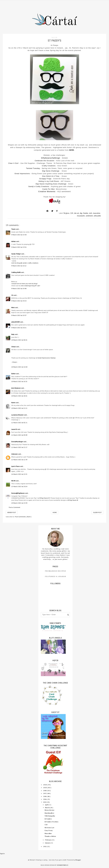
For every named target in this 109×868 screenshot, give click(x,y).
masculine (97, 213)
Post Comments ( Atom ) (23, 517)
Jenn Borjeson (16, 388)
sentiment (89, 216)
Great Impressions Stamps (47, 358)
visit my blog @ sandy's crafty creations (25, 263)
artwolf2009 (16, 322)
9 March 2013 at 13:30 (19, 235)
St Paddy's (48, 819)
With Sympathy (50, 816)
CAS (72, 213)
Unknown (15, 454)
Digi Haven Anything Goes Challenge (51, 184)
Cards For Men (49, 189)
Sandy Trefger (16, 254)
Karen (13, 403)
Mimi (13, 307)
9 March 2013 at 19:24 (19, 301)
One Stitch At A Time (51, 176)
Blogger (78, 860)
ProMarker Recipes (55, 571)
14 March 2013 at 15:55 (19, 474)
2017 (45, 793)
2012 (45, 846)
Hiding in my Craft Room (49, 181)
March (47, 808)
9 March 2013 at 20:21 (19, 328)
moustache (81, 216)
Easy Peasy (49, 830)
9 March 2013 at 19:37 (19, 315)
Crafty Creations (49, 166)
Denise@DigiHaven (18, 493)
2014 (45, 799)
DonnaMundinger (17, 442)
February (48, 840)
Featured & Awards (55, 576)
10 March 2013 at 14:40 (19, 367)
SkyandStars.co (63, 865)
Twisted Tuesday (33, 168)
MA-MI (13, 481)
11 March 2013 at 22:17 (19, 447)
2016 (45, 796)
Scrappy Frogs (45, 179)
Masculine (48, 833)
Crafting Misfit (16, 272)
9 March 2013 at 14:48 (19, 288)
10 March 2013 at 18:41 (19, 396)
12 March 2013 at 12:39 (19, 460)
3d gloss (67, 213)
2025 (45, 788)
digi (81, 213)
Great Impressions (22, 174)
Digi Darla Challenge (51, 171)
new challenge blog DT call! (30, 286)
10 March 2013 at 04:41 (19, 340)
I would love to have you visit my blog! (24, 284)
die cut (77, 213)
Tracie (14, 229)
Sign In (2, 854)
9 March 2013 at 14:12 (19, 266)
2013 (45, 802)
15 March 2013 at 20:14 (19, 486)
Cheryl (14, 347)
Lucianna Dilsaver (18, 415)
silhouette (97, 216)
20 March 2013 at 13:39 (19, 503)
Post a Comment (14, 507)
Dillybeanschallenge (51, 158)
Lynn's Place (16, 466)
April (47, 805)
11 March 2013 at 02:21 (19, 423)
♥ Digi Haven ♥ (45, 498)
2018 (45, 791)
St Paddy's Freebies (51, 822)
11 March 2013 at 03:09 (19, 435)
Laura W (14, 429)
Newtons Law (49, 828)
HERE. (72, 150)
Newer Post (12, 512)
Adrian (14, 241)
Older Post (97, 512)
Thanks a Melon (50, 836)
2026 (45, 785)
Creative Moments (47, 191)
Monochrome (49, 810)
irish (91, 213)
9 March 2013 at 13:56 (19, 247)
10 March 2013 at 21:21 (19, 408)
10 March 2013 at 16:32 (19, 381)
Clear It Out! (13, 163)
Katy (13, 334)
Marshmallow (49, 813)
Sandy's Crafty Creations (39, 186)
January (48, 843)
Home (55, 512)
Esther (14, 374)
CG (12, 295)
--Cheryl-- (14, 362)
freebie (86, 213)
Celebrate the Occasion (45, 161)
